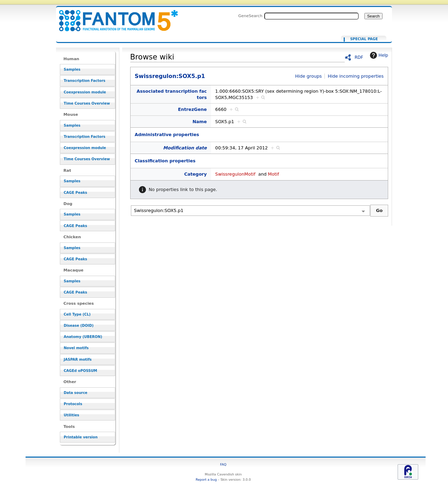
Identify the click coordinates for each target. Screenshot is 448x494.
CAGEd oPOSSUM (80, 371)
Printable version (81, 437)
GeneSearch (250, 16)
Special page (364, 39)
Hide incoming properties (356, 76)
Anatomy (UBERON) (83, 337)
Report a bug (206, 479)
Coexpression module (85, 92)
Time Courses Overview (87, 103)
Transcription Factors (85, 81)
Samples (72, 69)
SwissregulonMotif (235, 174)
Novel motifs (76, 348)
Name (200, 122)
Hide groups (308, 76)
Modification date (185, 148)
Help (378, 55)
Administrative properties (167, 135)
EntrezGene (192, 109)
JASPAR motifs (78, 359)
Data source (76, 393)
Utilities (71, 415)
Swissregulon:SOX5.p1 (114, 17)
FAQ (223, 464)
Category (195, 174)
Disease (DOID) (79, 326)
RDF (359, 57)
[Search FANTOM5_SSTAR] (311, 16)
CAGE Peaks (75, 193)
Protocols (73, 404)
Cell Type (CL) (77, 314)
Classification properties (165, 161)
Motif (273, 174)
